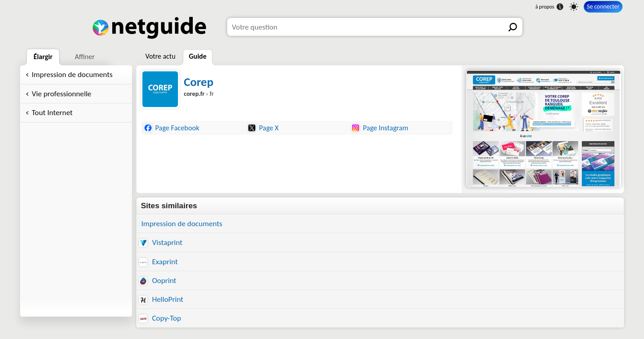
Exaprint (158, 262)
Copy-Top (160, 318)
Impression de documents (72, 75)
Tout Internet (52, 113)
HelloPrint (161, 299)
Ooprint (158, 281)
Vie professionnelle (61, 94)
